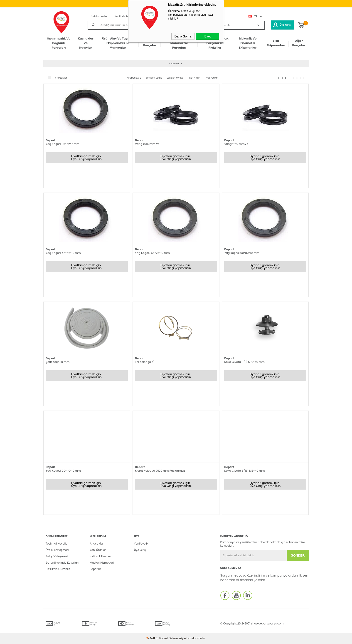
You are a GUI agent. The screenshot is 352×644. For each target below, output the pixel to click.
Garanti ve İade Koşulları (62, 563)
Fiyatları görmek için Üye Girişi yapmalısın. (87, 158)
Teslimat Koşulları (57, 544)
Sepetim (96, 569)
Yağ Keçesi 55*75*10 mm (152, 253)
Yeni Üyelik (141, 544)
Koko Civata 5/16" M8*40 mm (244, 471)
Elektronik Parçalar (150, 43)
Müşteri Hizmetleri (102, 563)
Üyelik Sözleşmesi (57, 550)
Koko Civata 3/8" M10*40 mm (244, 362)
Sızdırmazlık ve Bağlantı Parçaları (59, 43)
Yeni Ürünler (122, 16)
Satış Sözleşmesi (57, 556)
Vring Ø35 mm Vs (147, 144)
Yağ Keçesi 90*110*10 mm (63, 471)
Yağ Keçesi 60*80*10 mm (242, 253)
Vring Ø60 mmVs (236, 144)
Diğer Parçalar (299, 43)
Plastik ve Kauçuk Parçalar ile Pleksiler (215, 43)
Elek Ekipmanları (276, 43)
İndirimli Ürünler (100, 556)
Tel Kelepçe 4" (145, 362)
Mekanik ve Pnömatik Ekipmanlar (248, 43)
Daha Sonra (183, 36)
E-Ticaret (162, 638)
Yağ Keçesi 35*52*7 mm (63, 144)
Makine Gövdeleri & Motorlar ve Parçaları (179, 43)
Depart (51, 140)
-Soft (151, 638)
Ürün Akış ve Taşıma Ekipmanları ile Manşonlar (118, 43)
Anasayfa (96, 544)
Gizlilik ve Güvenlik (58, 569)
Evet (207, 36)
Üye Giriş (140, 550)
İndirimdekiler (99, 16)
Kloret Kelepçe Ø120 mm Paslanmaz (160, 471)
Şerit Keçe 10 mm (58, 362)
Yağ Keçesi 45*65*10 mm (63, 253)
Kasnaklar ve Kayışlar (86, 43)
